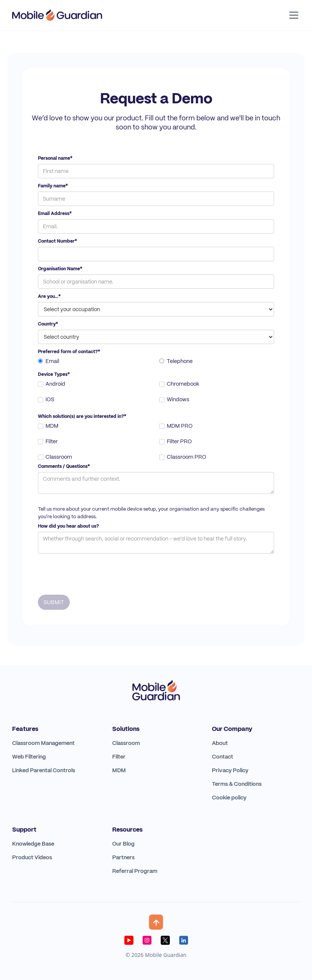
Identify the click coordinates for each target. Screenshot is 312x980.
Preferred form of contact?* (69, 352)
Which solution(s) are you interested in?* (82, 416)
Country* (48, 324)
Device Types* (54, 374)
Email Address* (55, 213)
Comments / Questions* (64, 466)
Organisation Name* (60, 269)
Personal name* (55, 158)
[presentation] (96, 572)
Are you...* (49, 296)
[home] (57, 15)
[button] (292, 15)
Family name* (53, 186)
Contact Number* (57, 241)
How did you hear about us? (68, 526)
